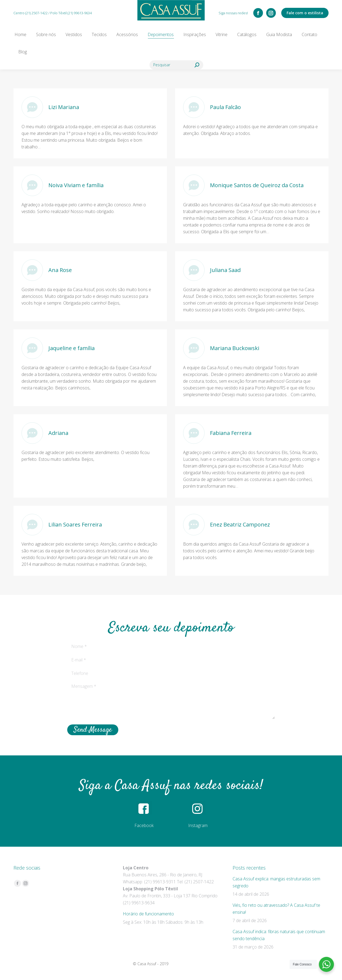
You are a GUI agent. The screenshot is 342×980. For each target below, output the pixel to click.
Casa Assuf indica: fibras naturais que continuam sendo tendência (279, 935)
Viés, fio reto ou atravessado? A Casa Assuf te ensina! (276, 909)
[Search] (176, 65)
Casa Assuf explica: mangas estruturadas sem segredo (276, 882)
